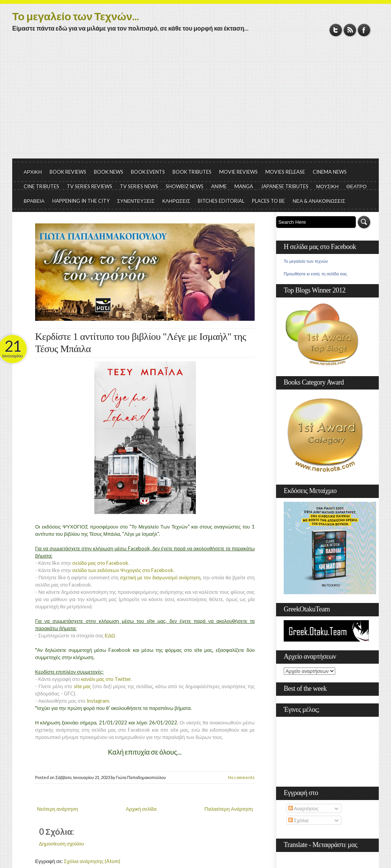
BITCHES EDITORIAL (221, 201)
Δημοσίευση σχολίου (61, 844)
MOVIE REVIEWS (238, 172)
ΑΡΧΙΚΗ (33, 172)
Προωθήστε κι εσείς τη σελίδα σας (315, 274)
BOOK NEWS (109, 172)
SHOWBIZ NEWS (185, 186)
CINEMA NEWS (330, 172)
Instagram (98, 701)
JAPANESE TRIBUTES (285, 186)
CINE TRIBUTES (41, 186)
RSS (350, 30)
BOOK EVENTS (148, 172)
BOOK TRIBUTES (192, 172)
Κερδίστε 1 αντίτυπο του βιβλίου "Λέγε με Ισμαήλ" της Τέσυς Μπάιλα (141, 343)
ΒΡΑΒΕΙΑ (34, 201)
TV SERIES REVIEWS (90, 186)
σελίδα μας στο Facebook (100, 563)
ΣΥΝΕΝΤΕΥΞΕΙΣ (136, 201)
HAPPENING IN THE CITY (81, 201)
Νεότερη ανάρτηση (57, 809)
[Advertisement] (195, 101)
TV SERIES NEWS (139, 186)
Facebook (364, 30)
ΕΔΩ (110, 635)
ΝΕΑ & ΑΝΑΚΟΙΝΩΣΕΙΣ (319, 201)
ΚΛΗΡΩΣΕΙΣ (176, 201)
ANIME (219, 186)
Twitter (336, 30)
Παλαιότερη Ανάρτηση (229, 809)
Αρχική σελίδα (141, 809)
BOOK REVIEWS (68, 172)
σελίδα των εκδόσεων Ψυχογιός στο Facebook (123, 570)
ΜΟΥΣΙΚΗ (327, 186)
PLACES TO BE (268, 201)
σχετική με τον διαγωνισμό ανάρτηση (160, 577)
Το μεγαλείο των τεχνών (306, 261)
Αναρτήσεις (304, 808)
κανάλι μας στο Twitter (106, 679)
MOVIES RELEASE (285, 172)
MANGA (244, 186)
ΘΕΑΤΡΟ (356, 186)
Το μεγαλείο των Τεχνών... (76, 16)
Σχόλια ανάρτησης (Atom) (92, 861)
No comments (241, 777)
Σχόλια (298, 820)
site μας (82, 686)
